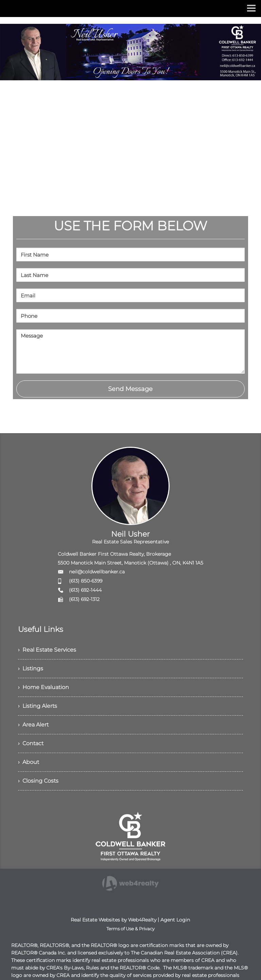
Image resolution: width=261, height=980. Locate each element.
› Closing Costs (38, 781)
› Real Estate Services (47, 650)
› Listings (31, 668)
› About (29, 762)
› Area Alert (33, 725)
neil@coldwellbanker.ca (97, 572)
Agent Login (175, 920)
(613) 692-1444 (85, 590)
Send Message (130, 389)
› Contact (31, 743)
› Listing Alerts (38, 706)
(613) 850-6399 (86, 581)
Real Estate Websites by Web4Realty (114, 920)
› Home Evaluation (43, 687)
